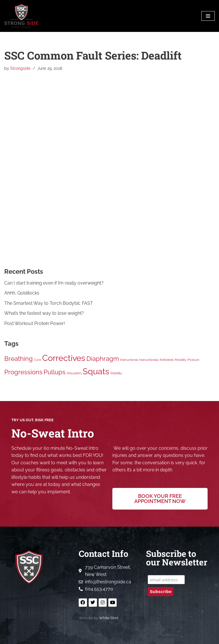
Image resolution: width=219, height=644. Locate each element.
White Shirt (109, 618)
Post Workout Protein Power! (35, 323)
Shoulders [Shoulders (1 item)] (74, 373)
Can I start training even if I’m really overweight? (54, 283)
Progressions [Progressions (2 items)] (23, 372)
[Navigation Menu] (208, 16)
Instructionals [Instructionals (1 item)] (149, 360)
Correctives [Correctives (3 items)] (64, 358)
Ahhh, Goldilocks (22, 293)
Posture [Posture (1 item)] (193, 360)
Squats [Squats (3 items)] (96, 371)
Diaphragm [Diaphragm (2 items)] (103, 359)
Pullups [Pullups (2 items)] (55, 372)
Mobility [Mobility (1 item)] (181, 360)
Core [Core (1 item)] (37, 360)
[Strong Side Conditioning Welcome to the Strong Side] (21, 16)
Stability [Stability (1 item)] (116, 373)
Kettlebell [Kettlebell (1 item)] (167, 360)
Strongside (20, 68)
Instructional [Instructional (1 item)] (129, 360)
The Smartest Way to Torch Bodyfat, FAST (49, 303)
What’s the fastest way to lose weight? (44, 313)
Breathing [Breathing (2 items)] (19, 359)
